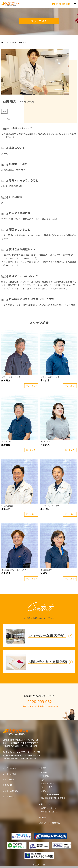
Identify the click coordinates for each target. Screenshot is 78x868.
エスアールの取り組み (50, 794)
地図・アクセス (48, 783)
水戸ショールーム (49, 808)
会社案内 (43, 768)
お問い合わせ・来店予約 (49, 823)
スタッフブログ (48, 791)
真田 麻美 (45, 445)
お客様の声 (7, 785)
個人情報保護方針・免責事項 (53, 798)
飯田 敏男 (6, 380)
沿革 (43, 780)
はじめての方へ (9, 768)
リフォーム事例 (9, 774)
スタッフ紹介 (47, 787)
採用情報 (43, 817)
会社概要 (45, 776)
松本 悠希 (6, 573)
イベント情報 (8, 779)
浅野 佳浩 (6, 445)
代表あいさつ (47, 772)
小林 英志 (45, 380)
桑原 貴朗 (45, 509)
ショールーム (45, 804)
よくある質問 (8, 796)
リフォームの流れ (10, 791)
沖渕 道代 (45, 573)
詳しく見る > (31, 386)
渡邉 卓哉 (6, 509)
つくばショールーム (50, 812)
